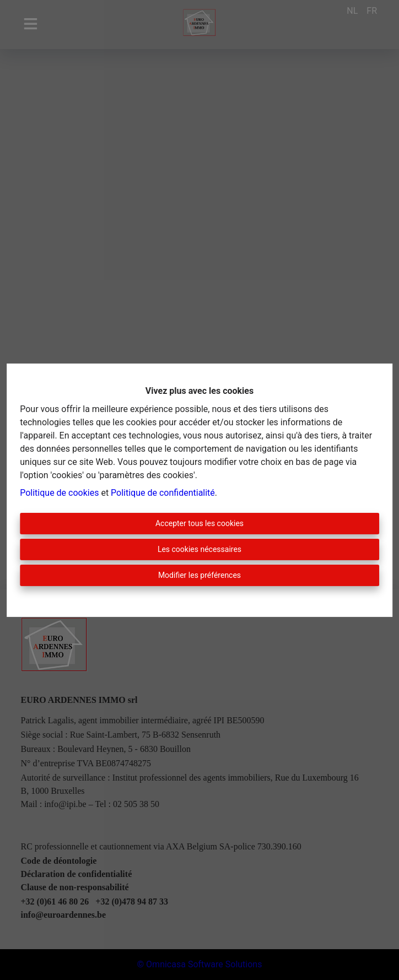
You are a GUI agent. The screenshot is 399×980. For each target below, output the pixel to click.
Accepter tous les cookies (199, 523)
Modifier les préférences (199, 575)
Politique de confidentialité (163, 493)
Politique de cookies (59, 493)
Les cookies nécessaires (199, 549)
